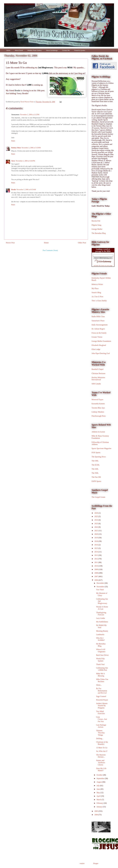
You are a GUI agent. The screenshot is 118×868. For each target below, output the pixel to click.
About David (19, 50)
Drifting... (100, 738)
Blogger (96, 863)
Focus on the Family (99, 333)
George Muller (97, 229)
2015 (96, 548)
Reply (13, 141)
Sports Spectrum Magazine (101, 448)
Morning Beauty (102, 631)
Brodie (14, 190)
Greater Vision (97, 337)
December (101, 583)
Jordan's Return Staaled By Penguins (102, 706)
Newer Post (10, 243)
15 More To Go (102, 748)
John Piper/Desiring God (101, 353)
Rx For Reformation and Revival (102, 691)
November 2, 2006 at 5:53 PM (31, 148)
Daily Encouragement (100, 325)
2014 (96, 552)
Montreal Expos (98, 400)
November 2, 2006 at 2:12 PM (30, 115)
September (101, 778)
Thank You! (100, 664)
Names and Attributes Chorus (101, 763)
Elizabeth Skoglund (99, 345)
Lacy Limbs (100, 618)
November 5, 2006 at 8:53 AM (26, 190)
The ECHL (96, 465)
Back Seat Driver (102, 655)
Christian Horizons (99, 373)
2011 (96, 562)
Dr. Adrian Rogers (98, 329)
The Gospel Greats (98, 497)
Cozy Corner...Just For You (101, 719)
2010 (96, 566)
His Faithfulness (102, 622)
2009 (96, 569)
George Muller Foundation (101, 341)
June (98, 789)
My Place (95, 288)
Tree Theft (100, 590)
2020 (96, 534)
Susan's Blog (96, 292)
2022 (96, 527)
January (100, 807)
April (99, 796)
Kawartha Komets (98, 404)
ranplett (82, 863)
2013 (96, 555)
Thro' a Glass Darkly (99, 301)
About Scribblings (52, 50)
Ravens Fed (96, 221)
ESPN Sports (96, 481)
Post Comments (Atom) (50, 250)
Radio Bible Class (98, 316)
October (100, 775)
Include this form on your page (103, 266)
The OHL (95, 461)
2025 (96, 516)
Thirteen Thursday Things (100, 733)
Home (8, 50)
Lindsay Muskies (98, 412)
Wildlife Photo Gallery (35, 50)
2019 (96, 538)
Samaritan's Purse (98, 321)
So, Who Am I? (102, 751)
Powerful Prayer (102, 700)
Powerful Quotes (80, 50)
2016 (96, 545)
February (100, 803)
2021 (96, 531)
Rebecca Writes (97, 284)
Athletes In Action (98, 432)
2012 (96, 559)
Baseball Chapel (98, 369)
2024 (96, 520)
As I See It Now (98, 297)
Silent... (99, 685)
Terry (13, 161)
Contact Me (66, 50)
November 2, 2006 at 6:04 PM (25, 161)
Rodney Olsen (16, 148)
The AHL (95, 469)
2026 (96, 513)
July (98, 786)
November (101, 587)
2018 (96, 541)
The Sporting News (99, 457)
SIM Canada (96, 384)
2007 (96, 576)
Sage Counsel (101, 696)
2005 (96, 811)
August (99, 782)
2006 (96, 580)
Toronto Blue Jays (98, 408)
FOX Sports (96, 453)
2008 (96, 573)
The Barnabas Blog (99, 233)
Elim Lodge (96, 349)
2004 (96, 815)
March (99, 800)
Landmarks (100, 634)
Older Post (82, 243)
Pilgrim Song (96, 225)
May (98, 793)
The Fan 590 (96, 477)
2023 (96, 524)
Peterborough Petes (99, 416)
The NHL (95, 473)
